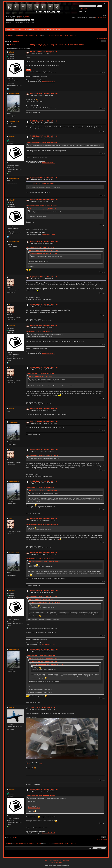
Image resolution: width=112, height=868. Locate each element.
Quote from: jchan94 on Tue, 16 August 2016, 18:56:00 (41, 655)
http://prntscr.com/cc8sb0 (34, 764)
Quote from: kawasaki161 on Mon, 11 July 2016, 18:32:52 (42, 206)
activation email (20, 18)
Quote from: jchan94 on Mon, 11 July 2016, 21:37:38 (40, 247)
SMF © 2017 (56, 860)
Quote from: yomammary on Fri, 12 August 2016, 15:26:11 (42, 596)
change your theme (101, 17)
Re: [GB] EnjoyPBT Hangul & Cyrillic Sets (44, 93)
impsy (11, 409)
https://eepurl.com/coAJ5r (48, 82)
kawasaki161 (14, 121)
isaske (11, 708)
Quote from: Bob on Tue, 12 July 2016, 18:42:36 (39, 331)
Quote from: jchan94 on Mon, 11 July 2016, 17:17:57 (40, 184)
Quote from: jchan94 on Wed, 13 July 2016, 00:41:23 (40, 373)
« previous (100, 39)
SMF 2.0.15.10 (49, 860)
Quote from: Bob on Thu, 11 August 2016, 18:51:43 (40, 559)
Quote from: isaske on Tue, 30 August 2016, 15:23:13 (41, 795)
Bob (10, 277)
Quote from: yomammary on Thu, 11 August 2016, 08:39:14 (42, 524)
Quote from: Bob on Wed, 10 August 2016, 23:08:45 (40, 487)
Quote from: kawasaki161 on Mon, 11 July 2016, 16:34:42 (42, 142)
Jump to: (91, 848)
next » (105, 39)
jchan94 (50, 35)
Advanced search (83, 8)
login (21, 16)
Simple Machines (65, 860)
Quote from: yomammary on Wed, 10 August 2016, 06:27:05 (42, 455)
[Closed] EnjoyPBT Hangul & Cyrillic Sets (44, 52)
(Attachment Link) (32, 803)
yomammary (14, 94)
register (27, 16)
